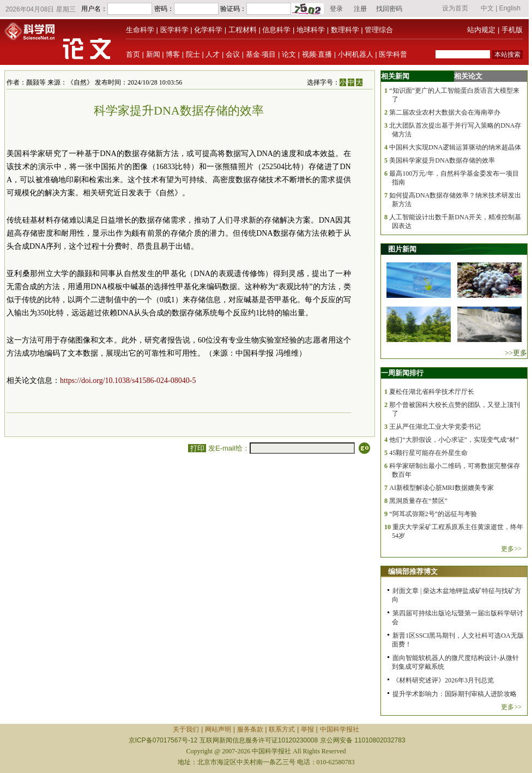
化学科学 (208, 30)
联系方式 (282, 729)
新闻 (153, 54)
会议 (233, 54)
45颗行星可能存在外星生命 (428, 453)
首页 (133, 54)
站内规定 (481, 30)
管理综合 (379, 30)
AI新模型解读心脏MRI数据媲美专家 (441, 488)
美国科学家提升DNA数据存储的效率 (442, 160)
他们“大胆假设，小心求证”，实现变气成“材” (454, 440)
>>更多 (516, 353)
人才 (213, 54)
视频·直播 (317, 54)
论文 (289, 54)
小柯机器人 (356, 54)
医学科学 (174, 30)
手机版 (512, 30)
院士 (193, 54)
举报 (307, 729)
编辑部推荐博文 (413, 571)
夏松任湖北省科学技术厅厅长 (432, 392)
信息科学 (276, 30)
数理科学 (345, 30)
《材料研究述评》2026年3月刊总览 (443, 680)
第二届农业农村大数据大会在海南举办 (445, 112)
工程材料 (243, 30)
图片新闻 (402, 249)
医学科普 (393, 54)
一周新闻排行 (402, 373)
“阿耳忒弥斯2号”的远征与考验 (433, 514)
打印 (197, 448)
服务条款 (250, 729)
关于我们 (186, 729)
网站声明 (218, 729)
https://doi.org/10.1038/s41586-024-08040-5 (128, 380)
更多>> (511, 549)
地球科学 (311, 30)
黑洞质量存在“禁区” (418, 501)
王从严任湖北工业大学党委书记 (435, 427)
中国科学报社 (340, 729)
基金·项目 (261, 54)
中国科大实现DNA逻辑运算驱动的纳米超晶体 (455, 147)
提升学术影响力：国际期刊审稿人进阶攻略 (455, 694)
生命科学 (140, 30)
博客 (173, 54)
